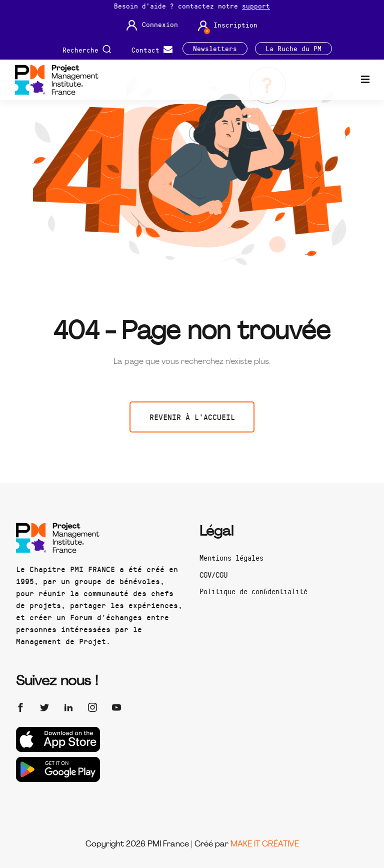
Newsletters (215, 49)
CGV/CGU (213, 575)
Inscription (228, 26)
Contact (152, 49)
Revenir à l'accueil (192, 417)
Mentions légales (231, 558)
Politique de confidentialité (253, 591)
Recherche (87, 49)
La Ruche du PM (293, 49)
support (256, 6)
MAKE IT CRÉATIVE (265, 844)
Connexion (152, 25)
